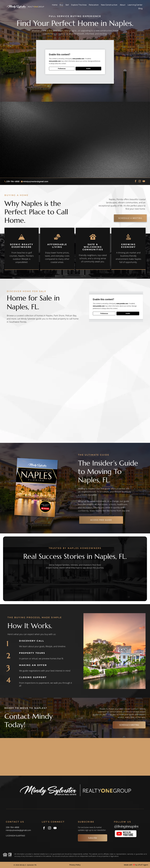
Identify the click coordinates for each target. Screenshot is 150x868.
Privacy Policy (75, 865)
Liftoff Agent (143, 865)
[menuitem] (55, 5)
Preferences (62, 69)
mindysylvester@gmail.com (36, 181)
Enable (88, 69)
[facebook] (136, 181)
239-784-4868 (13, 181)
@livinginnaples (126, 826)
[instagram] (140, 181)
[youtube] (144, 181)
